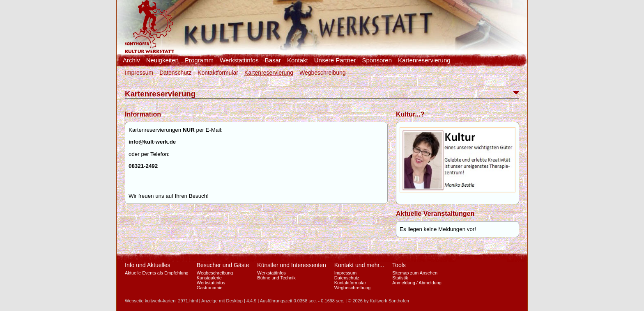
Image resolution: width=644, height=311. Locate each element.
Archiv (131, 60)
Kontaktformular (218, 73)
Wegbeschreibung (323, 73)
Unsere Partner (335, 60)
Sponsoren (377, 60)
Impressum (139, 73)
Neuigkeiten (162, 60)
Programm (199, 60)
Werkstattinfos (239, 60)
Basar (273, 60)
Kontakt (298, 60)
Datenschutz (175, 73)
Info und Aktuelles (148, 265)
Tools (399, 265)
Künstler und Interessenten (291, 265)
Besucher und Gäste (223, 265)
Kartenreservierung (424, 60)
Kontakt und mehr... (359, 265)
